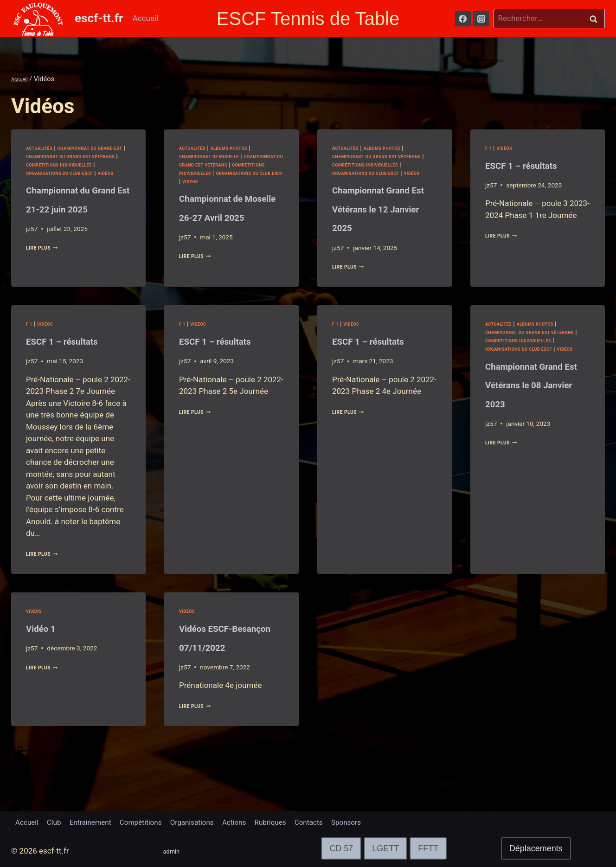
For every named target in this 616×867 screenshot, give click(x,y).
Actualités (44, 148)
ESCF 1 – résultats (537, 165)
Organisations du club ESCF (70, 181)
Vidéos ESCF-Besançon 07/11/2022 (217, 673)
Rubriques (301, 822)
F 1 (489, 148)
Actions (261, 822)
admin (174, 851)
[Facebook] (463, 19)
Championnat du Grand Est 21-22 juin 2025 (72, 225)
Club (59, 822)
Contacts (344, 822)
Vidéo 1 (47, 655)
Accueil (146, 18)
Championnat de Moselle (219, 156)
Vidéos (36, 189)
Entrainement (100, 822)
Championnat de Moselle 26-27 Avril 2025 (225, 225)
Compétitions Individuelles (70, 173)
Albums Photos (243, 148)
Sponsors (386, 822)
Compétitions (156, 822)
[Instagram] (481, 19)
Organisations (214, 822)
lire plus (47, 283)
